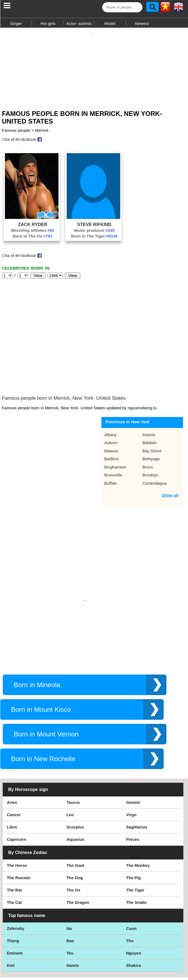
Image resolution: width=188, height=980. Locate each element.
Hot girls (48, 23)
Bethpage (151, 420)
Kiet (11, 922)
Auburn (111, 404)
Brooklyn (150, 437)
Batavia (111, 412)
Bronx (148, 429)
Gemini (133, 758)
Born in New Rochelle (43, 715)
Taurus (73, 758)
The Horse (17, 822)
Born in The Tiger (94, 239)
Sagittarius (137, 783)
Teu (70, 909)
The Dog (75, 834)
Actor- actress (79, 23)
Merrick (42, 133)
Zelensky (16, 885)
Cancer (14, 771)
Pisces (133, 795)
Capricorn (17, 795)
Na (69, 885)
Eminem (15, 909)
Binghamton (115, 429)
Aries (12, 758)
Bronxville (113, 437)
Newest (142, 23)
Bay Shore (152, 412)
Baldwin (150, 404)
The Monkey (138, 822)
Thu (130, 897)
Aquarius (75, 795)
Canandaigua (155, 445)
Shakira (133, 922)
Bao (70, 897)
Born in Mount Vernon (46, 690)
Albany (110, 396)
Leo (70, 771)
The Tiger (135, 846)
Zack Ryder (33, 227)
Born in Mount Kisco (41, 666)
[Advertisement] (94, 68)
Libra (12, 783)
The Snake (136, 858)
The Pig (133, 834)
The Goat (75, 822)
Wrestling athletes (33, 233)
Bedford (111, 420)
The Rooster (19, 834)
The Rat (14, 846)
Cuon (131, 885)
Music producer (94, 233)
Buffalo (110, 445)
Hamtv (73, 922)
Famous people (16, 133)
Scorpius (75, 783)
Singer (16, 23)
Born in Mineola (37, 641)
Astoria (149, 396)
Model (110, 23)
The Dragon (78, 858)
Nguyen (133, 909)
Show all (170, 457)
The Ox (73, 846)
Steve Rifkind (94, 227)
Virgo (131, 771)
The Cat (14, 858)
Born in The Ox (33, 239)
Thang (13, 897)
